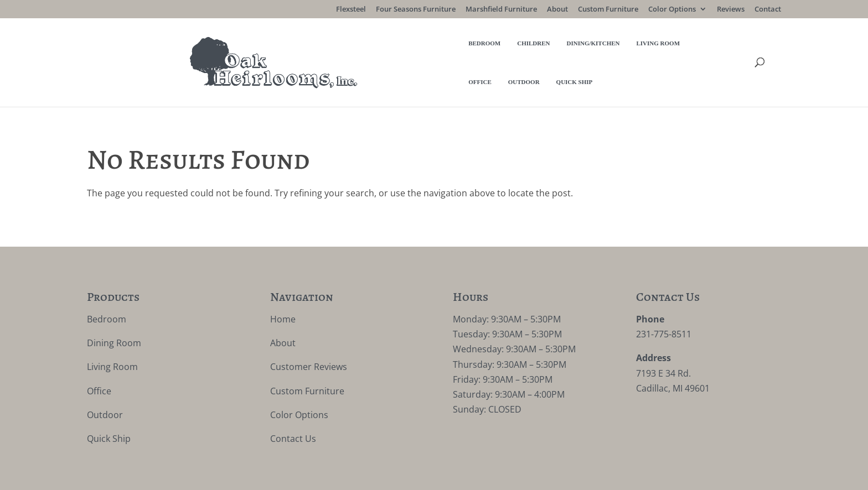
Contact (768, 10)
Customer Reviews (309, 341)
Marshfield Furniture (501, 10)
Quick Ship (621, 49)
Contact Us (293, 412)
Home (283, 293)
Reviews (731, 10)
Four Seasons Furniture (416, 10)
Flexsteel (351, 10)
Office (526, 49)
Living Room (476, 49)
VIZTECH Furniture (345, 474)
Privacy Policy (206, 474)
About (557, 10)
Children (352, 49)
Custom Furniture (608, 10)
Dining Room (114, 317)
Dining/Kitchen (411, 49)
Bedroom (303, 49)
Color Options (672, 10)
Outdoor (570, 49)
